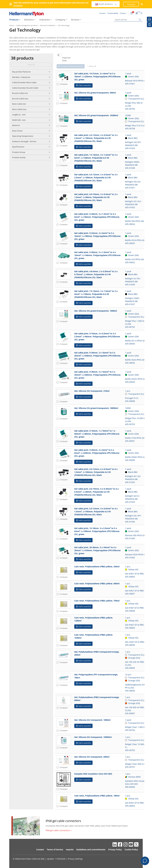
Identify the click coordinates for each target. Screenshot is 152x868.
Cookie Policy (131, 849)
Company (60, 20)
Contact (40, 849)
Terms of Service (55, 849)
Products (14, 20)
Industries (45, 20)
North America (106, 4)
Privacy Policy (115, 849)
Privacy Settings (75, 859)
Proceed (131, 4)
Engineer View (66, 59)
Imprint (70, 849)
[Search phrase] (128, 20)
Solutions (29, 20)
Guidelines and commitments (91, 849)
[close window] (142, 4)
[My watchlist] (149, 25)
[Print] (149, 19)
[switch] (60, 55)
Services (75, 20)
